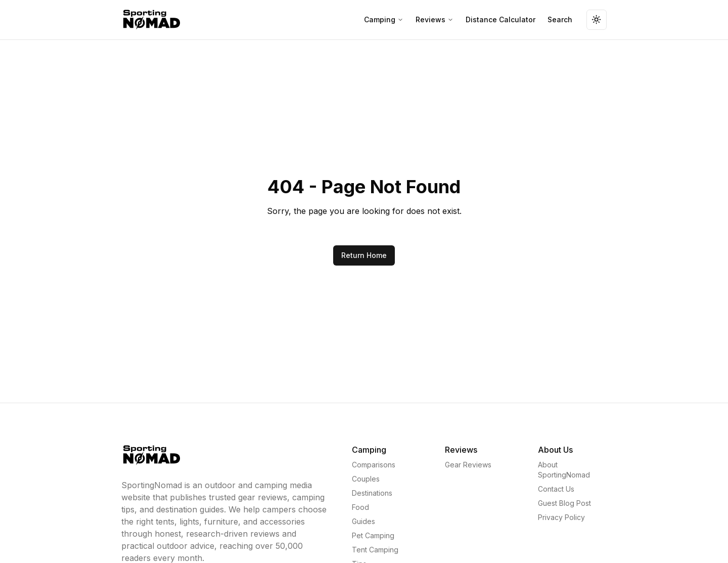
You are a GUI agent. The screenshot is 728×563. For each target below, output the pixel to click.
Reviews (435, 19)
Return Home (364, 255)
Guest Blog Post (564, 503)
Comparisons (374, 465)
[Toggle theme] (597, 20)
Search (560, 19)
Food (360, 507)
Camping (384, 19)
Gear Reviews (468, 465)
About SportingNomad (564, 470)
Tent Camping (375, 550)
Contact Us (556, 489)
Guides (363, 521)
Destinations (372, 493)
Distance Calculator (500, 19)
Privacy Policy (561, 517)
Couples (366, 479)
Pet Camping (373, 535)
